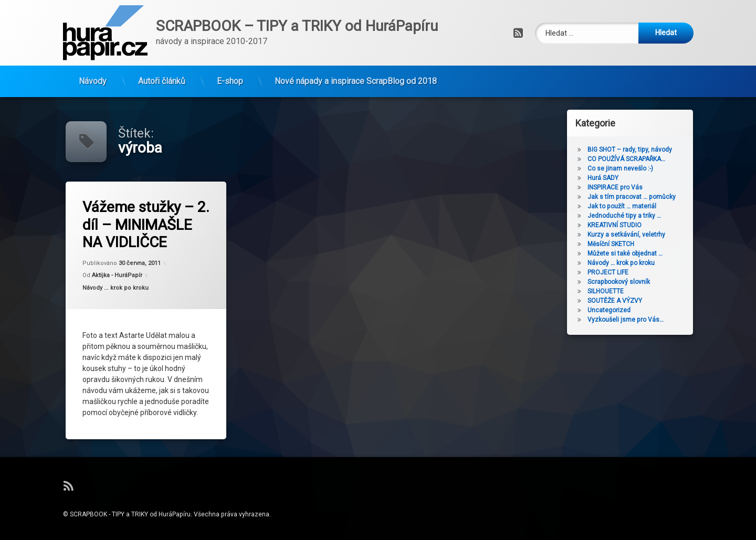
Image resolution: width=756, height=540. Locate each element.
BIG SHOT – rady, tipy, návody (633, 150)
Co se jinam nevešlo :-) (624, 168)
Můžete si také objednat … (629, 253)
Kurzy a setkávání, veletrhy (630, 235)
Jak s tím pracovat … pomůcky (635, 197)
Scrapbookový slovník (622, 282)
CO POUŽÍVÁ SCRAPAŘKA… (630, 159)
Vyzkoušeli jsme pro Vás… (629, 320)
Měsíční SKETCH (615, 244)
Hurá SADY (607, 178)
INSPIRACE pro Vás (619, 187)
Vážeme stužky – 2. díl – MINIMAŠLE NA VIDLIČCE (147, 224)
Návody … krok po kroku (625, 263)
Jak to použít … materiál (626, 206)
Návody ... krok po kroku (116, 288)
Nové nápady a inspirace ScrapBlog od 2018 (356, 78)
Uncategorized (613, 310)
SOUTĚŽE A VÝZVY (618, 301)
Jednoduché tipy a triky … (628, 216)
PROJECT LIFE (612, 272)
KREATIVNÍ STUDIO (618, 225)
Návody (93, 78)
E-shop (230, 78)
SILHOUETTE (609, 291)
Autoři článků (162, 78)
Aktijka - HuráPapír (117, 276)
